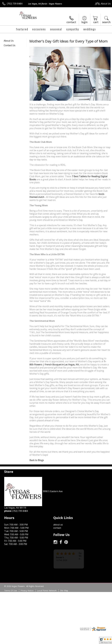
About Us (9, 41)
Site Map (64, 591)
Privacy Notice (27, 591)
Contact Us (10, 45)
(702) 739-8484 (15, 4)
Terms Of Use (11, 591)
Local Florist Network (47, 591)
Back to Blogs (37, 460)
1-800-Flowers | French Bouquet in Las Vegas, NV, (68, 363)
